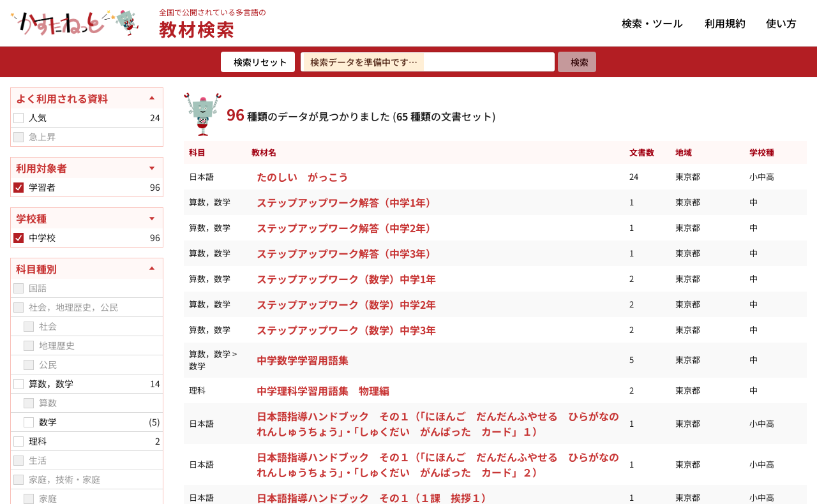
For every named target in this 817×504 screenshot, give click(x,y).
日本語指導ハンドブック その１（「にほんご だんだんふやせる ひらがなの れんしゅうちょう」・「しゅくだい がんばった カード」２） (442, 464)
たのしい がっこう (303, 177)
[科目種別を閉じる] (87, 269)
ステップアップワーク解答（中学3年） (346, 253)
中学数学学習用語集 (303, 360)
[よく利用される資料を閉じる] (87, 98)
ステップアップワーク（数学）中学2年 (346, 304)
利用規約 (725, 23)
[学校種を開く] (87, 218)
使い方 (781, 23)
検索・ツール (652, 23)
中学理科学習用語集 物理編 (323, 390)
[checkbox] (19, 118)
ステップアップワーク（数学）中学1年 (346, 279)
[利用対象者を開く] (87, 168)
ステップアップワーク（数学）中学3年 (346, 330)
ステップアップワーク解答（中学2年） (346, 228)
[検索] (577, 62)
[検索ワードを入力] (428, 62)
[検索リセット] (258, 62)
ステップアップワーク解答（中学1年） (346, 202)
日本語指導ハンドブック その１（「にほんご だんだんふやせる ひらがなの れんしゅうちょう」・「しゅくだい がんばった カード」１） (442, 424)
